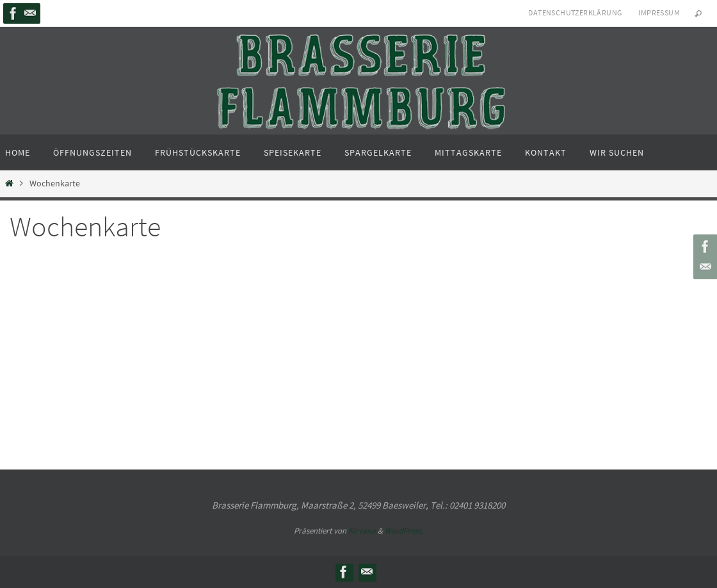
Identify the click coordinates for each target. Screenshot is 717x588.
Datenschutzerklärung (575, 12)
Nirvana (362, 531)
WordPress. (404, 531)
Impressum (659, 12)
